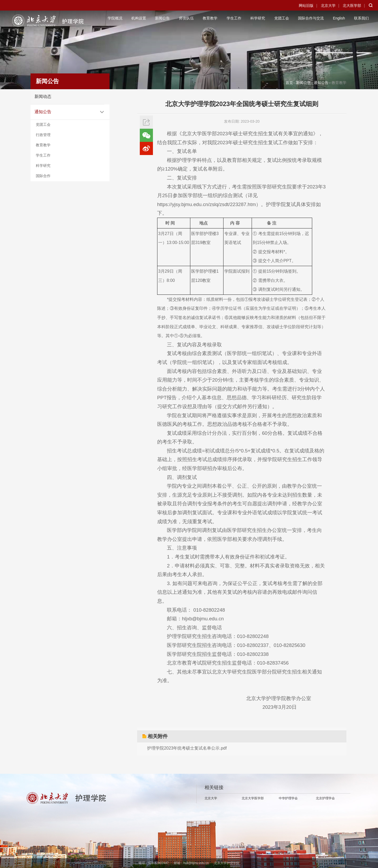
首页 (289, 83)
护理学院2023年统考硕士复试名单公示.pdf (187, 748)
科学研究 (258, 18)
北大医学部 (352, 6)
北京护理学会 (325, 798)
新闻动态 (43, 96)
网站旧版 (306, 6)
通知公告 (43, 112)
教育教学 (210, 18)
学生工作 (234, 18)
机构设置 (139, 18)
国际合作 (43, 176)
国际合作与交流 (311, 18)
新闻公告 (162, 18)
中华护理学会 (288, 798)
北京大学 (328, 6)
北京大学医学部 (253, 798)
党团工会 (282, 18)
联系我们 (361, 18)
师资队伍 (186, 18)
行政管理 (43, 135)
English (339, 18)
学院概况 (115, 18)
